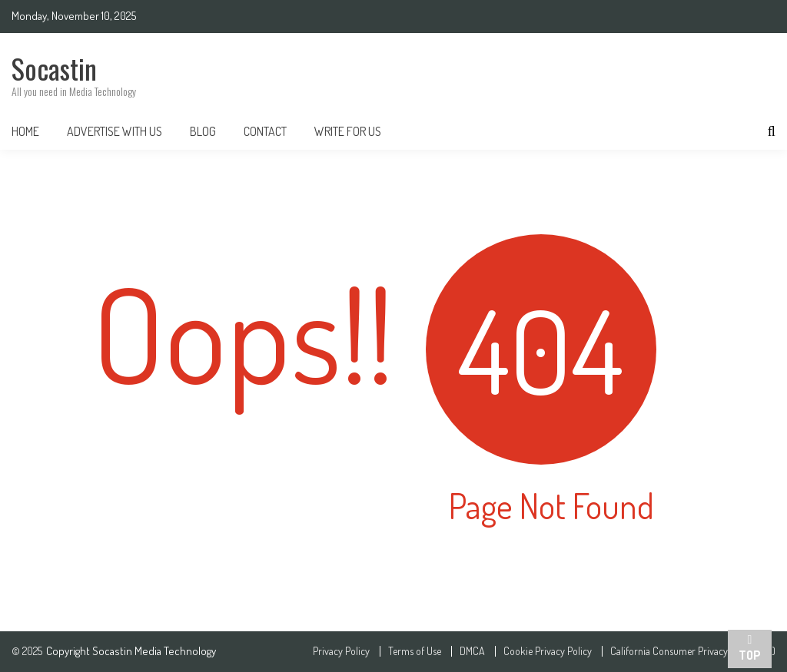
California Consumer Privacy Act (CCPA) (693, 651)
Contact (265, 131)
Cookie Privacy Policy (548, 651)
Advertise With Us (115, 131)
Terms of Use (415, 651)
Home (25, 131)
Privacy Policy (341, 651)
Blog (203, 131)
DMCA (472, 651)
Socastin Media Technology (154, 651)
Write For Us (348, 131)
